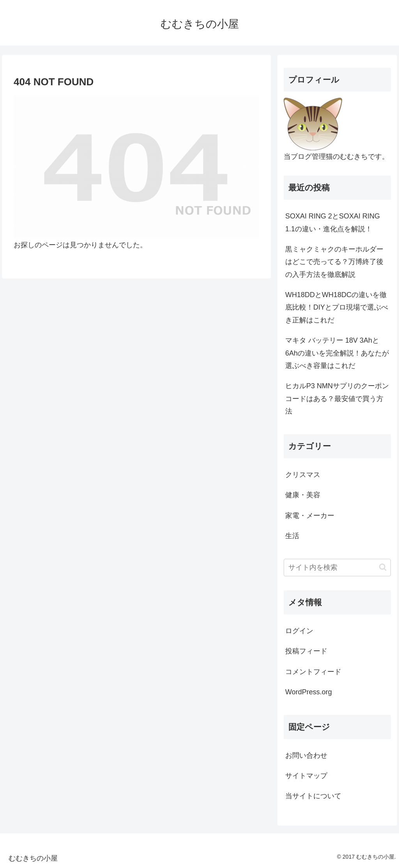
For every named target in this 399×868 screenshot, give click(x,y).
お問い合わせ (306, 755)
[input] (337, 568)
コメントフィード (313, 672)
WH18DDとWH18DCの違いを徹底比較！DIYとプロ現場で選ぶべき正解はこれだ (337, 307)
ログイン (299, 631)
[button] (383, 567)
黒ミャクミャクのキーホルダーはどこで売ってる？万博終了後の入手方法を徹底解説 (334, 262)
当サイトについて (313, 796)
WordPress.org (309, 692)
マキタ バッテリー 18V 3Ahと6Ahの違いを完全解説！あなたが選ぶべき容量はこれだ (337, 353)
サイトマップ (306, 776)
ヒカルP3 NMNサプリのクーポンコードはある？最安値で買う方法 (337, 399)
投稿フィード (306, 651)
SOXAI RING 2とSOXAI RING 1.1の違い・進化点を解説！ (333, 222)
